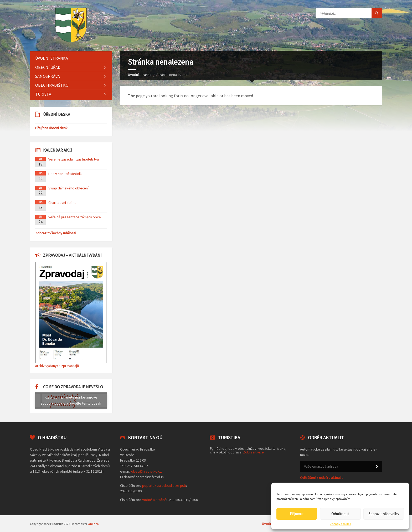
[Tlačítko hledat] (377, 13)
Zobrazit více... (255, 452)
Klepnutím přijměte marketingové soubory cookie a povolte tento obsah (71, 400)
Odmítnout (340, 514)
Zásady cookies (340, 524)
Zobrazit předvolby (384, 514)
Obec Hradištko (52, 85)
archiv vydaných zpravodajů (57, 366)
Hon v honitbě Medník (65, 174)
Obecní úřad (48, 67)
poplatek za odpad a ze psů (164, 485)
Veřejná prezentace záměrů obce (75, 217)
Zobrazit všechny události (55, 233)
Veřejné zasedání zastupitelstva (74, 159)
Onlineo (93, 524)
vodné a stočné (154, 500)
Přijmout (297, 514)
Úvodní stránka (140, 75)
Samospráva (48, 76)
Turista (43, 94)
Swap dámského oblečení (68, 188)
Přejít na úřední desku (52, 128)
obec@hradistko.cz (146, 471)
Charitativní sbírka (62, 203)
